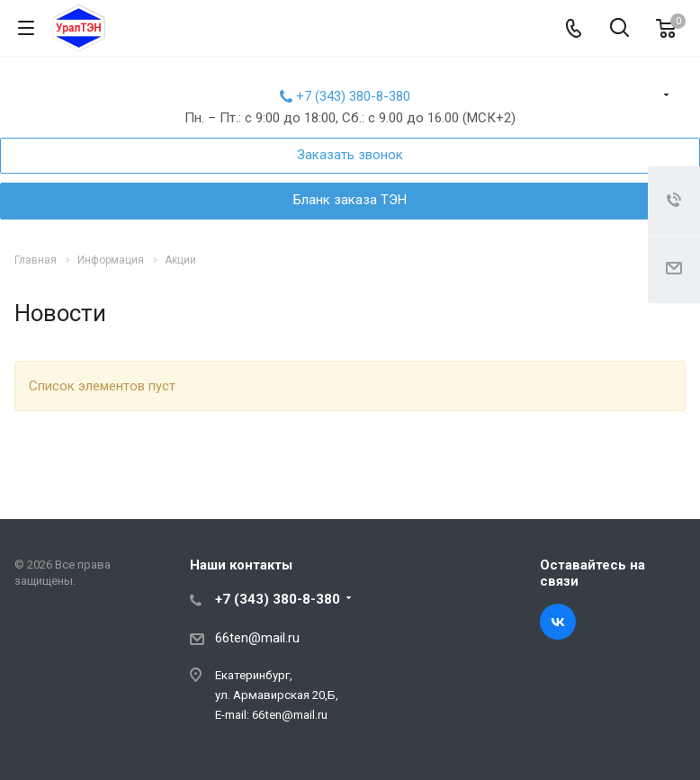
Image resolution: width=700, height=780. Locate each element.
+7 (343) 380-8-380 (353, 96)
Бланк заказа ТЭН (350, 200)
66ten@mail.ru (257, 638)
